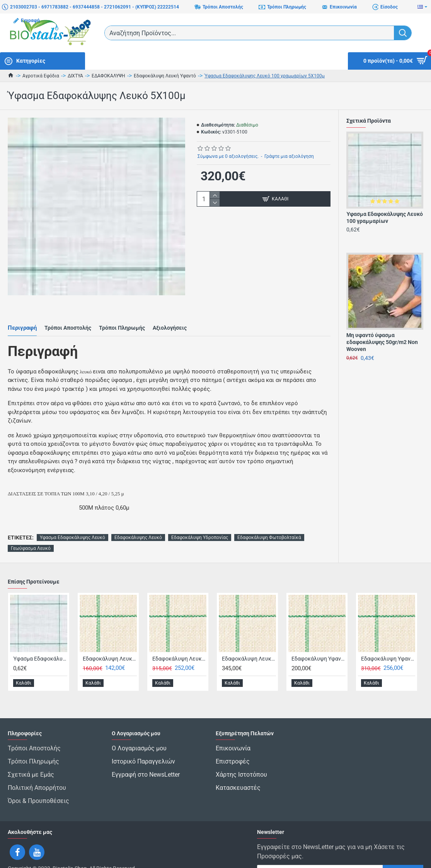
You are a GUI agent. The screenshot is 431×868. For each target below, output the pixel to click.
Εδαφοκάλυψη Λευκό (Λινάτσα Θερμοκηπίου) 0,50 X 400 (110, 639)
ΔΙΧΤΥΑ (75, 76)
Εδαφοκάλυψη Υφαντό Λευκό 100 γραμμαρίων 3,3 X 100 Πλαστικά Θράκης (319, 639)
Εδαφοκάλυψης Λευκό (138, 518)
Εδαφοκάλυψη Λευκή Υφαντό (165, 76)
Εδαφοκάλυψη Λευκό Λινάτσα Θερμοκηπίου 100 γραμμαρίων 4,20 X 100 (179, 639)
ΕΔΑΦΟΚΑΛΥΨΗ (108, 76)
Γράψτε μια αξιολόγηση (289, 156)
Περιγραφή (22, 318)
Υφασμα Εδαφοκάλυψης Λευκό (72, 518)
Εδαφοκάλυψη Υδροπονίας (200, 518)
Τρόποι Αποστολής (68, 318)
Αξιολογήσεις (170, 318)
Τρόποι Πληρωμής (122, 318)
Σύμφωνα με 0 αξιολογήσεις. (228, 156)
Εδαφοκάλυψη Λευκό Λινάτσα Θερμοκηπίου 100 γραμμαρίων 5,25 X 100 (249, 639)
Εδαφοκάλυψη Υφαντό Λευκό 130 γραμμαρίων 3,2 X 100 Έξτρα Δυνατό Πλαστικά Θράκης (388, 639)
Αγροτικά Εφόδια (41, 76)
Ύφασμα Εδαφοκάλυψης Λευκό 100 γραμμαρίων (385, 217)
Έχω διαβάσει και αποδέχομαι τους (311, 853)
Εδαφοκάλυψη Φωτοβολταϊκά (269, 518)
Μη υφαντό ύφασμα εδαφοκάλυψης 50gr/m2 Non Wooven (382, 342)
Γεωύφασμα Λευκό (31, 529)
